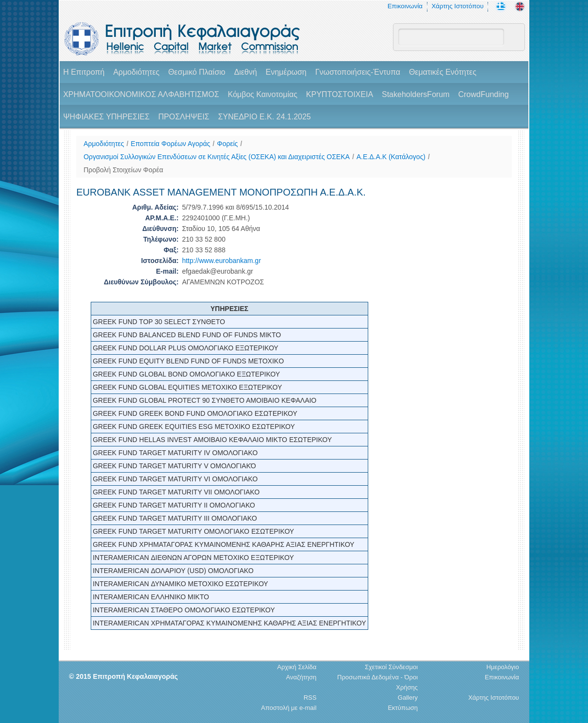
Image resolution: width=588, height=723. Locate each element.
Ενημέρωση (286, 72)
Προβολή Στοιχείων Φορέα (123, 170)
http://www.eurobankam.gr (221, 261)
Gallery (408, 698)
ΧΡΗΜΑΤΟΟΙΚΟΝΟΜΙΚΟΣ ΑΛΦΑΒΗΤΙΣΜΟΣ (141, 94)
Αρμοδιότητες (136, 72)
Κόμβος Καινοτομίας (262, 94)
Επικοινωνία (405, 6)
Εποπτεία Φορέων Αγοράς (171, 144)
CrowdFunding (483, 94)
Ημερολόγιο (503, 667)
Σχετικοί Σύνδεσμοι (391, 667)
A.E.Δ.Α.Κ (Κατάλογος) (391, 157)
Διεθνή (245, 72)
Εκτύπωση (403, 708)
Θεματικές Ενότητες (443, 72)
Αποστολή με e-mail (289, 708)
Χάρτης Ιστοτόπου (457, 6)
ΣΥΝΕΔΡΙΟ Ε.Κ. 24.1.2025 (264, 117)
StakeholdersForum (416, 94)
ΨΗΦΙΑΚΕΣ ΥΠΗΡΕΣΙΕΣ (106, 117)
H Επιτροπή (84, 72)
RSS (310, 698)
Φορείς (227, 144)
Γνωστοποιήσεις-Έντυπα (358, 72)
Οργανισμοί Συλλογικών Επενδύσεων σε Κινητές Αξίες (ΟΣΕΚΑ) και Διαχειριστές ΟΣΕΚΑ (217, 157)
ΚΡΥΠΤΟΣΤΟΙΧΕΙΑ (340, 94)
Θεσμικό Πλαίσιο (197, 72)
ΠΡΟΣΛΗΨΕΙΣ (184, 117)
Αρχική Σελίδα (297, 667)
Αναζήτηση (302, 677)
